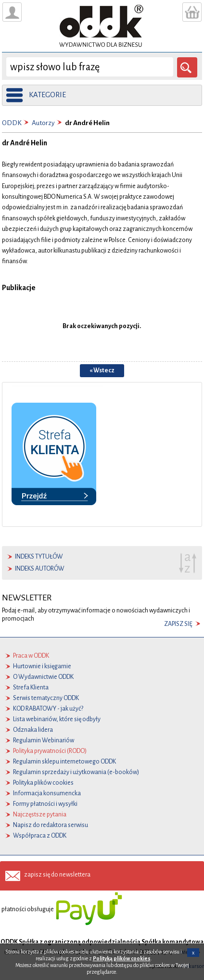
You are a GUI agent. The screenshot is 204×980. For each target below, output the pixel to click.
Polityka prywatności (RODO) (50, 751)
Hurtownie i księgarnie (42, 666)
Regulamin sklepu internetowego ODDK (64, 762)
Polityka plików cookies (43, 783)
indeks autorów (40, 569)
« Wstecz (102, 370)
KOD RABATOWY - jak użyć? (48, 709)
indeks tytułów (39, 557)
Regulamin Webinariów (44, 740)
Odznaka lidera (33, 730)
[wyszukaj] (90, 67)
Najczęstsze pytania (40, 815)
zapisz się (178, 624)
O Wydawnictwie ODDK (43, 677)
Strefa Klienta (31, 687)
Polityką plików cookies (122, 958)
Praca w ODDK (31, 656)
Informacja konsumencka (47, 793)
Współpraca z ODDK (40, 836)
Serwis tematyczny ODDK (46, 698)
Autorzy (43, 123)
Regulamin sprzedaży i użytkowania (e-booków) (76, 772)
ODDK (12, 123)
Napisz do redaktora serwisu (51, 825)
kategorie (47, 95)
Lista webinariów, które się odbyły (57, 719)
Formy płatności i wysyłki (45, 804)
